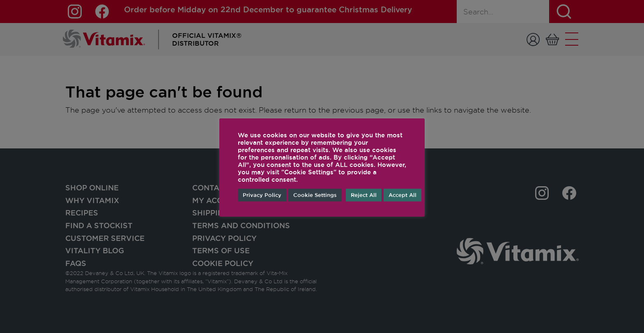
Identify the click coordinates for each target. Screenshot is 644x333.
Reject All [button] (364, 195)
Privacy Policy (262, 195)
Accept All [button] (402, 195)
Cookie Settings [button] (315, 195)
